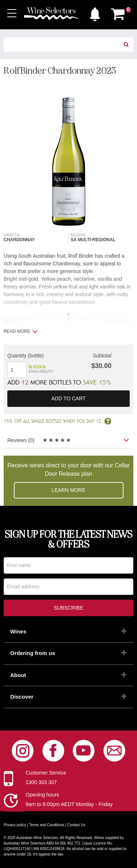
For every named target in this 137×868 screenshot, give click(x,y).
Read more (21, 331)
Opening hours (42, 795)
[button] (95, 12)
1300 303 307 (41, 782)
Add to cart (68, 398)
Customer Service (46, 773)
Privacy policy (15, 825)
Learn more (68, 490)
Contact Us (76, 825)
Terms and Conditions (47, 825)
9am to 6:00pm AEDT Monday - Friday (69, 804)
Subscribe (68, 608)
